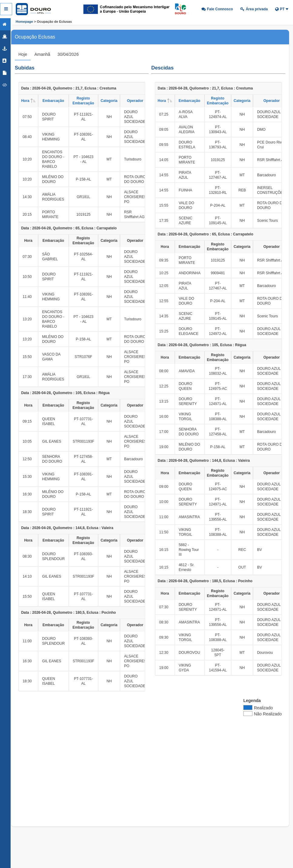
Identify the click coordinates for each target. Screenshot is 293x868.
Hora (34, 101)
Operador (140, 101)
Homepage (24, 22)
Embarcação (58, 101)
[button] (217, 9)
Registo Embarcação (88, 101)
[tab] (28, 54)
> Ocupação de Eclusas (52, 22)
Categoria (114, 101)
